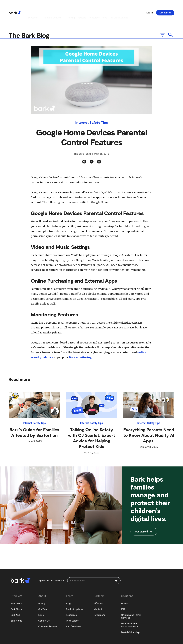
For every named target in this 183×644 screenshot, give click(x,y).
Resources (71, 599)
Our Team (43, 594)
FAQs (41, 599)
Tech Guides (72, 605)
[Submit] (116, 565)
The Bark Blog (30, 19)
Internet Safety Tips (92, 107)
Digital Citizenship (130, 617)
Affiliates (98, 588)
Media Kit (98, 594)
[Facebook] (84, 146)
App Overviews (74, 611)
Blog (68, 588)
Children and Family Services (131, 601)
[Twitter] (92, 146)
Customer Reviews (48, 611)
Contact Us (44, 605)
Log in (150, 5)
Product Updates (75, 594)
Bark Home (16, 605)
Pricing (42, 588)
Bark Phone (17, 594)
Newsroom (99, 599)
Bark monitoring (80, 341)
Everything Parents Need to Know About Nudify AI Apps (149, 419)
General (125, 588)
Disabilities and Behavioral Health (130, 609)
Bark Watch (17, 588)
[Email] (99, 146)
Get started (165, 5)
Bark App (15, 599)
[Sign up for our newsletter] (94, 565)
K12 (123, 594)
